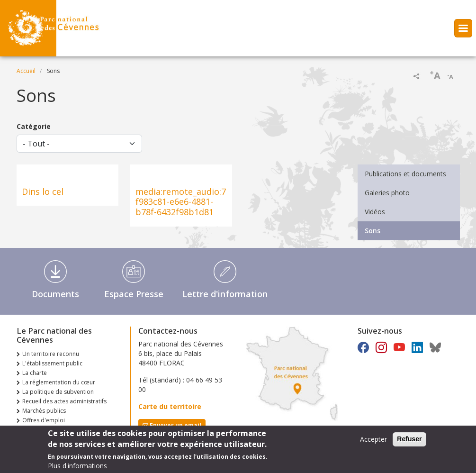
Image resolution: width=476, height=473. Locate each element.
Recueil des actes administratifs (64, 401)
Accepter (373, 442)
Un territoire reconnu (51, 354)
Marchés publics (44, 411)
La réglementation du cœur (59, 382)
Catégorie (34, 126)
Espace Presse (134, 294)
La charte (35, 373)
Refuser (409, 442)
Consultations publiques (55, 430)
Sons (373, 231)
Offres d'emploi (44, 420)
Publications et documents (405, 174)
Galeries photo (387, 193)
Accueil (26, 71)
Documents (55, 294)
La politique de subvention (58, 392)
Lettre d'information (225, 294)
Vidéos (375, 212)
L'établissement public (52, 363)
